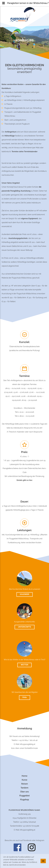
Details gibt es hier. (25, 480)
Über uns (24, 792)
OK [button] (43, 861)
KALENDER (25, 594)
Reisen (25, 784)
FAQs (25, 697)
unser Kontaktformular (29, 748)
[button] (27, 865)
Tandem (24, 788)
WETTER (24, 665)
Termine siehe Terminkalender (25, 152)
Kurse (24, 780)
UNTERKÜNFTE (25, 627)
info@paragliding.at (27, 744)
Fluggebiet (24, 796)
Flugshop (24, 800)
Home (24, 776)
